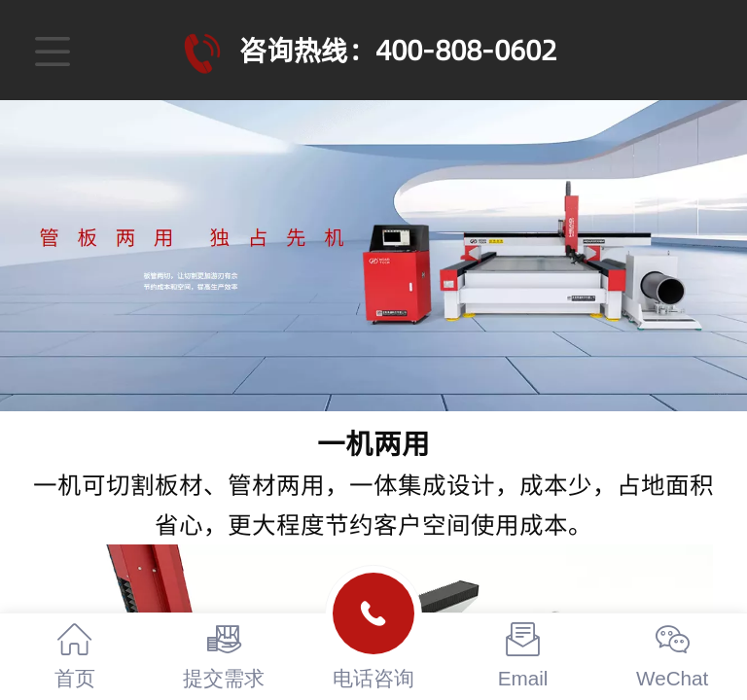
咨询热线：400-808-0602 (398, 50)
